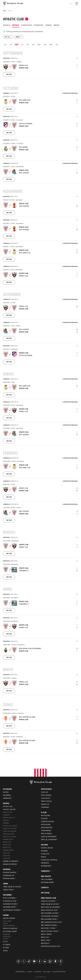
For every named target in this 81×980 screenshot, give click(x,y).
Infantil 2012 (7, 841)
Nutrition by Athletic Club (50, 945)
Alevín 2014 (7, 854)
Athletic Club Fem (9, 808)
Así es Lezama (7, 920)
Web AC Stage (45, 939)
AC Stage (6, 946)
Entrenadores (46, 865)
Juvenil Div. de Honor (10, 827)
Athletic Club (8, 805)
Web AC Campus (46, 933)
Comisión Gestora (47, 820)
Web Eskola (45, 942)
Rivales (44, 855)
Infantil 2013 (7, 846)
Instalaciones (46, 823)
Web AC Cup (45, 936)
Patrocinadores (47, 826)
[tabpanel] (40, 394)
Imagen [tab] (56, 25)
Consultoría (7, 935)
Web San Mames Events (49, 918)
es (72, 4)
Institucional (46, 814)
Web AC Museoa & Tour (49, 909)
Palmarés (44, 849)
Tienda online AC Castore (12, 885)
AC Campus (7, 943)
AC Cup (5, 940)
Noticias (6, 791)
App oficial (45, 891)
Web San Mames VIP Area (50, 912)
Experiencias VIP (8, 874)
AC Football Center (10, 930)
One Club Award (47, 878)
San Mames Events (9, 906)
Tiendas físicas (8, 888)
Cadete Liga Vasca (9, 833)
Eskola (5, 949)
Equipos (5, 922)
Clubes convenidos (9, 924)
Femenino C (6, 822)
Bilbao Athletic (8, 811)
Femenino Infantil (8, 849)
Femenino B (6, 814)
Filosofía (44, 817)
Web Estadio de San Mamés (50, 906)
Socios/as (44, 791)
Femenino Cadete (8, 838)
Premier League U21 (9, 816)
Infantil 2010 (7, 844)
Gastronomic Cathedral (12, 909)
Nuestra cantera (9, 917)
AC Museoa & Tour (9, 900)
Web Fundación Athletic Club (51, 921)
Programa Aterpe (47, 881)
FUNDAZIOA (45, 870)
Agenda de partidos (10, 863)
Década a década (47, 846)
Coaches (6, 937)
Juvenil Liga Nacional (10, 830)
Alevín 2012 (6, 852)
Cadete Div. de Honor (9, 835)
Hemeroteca (7, 797)
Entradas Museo (9, 877)
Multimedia (7, 794)
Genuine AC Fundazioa (11, 860)
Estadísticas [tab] (39, 25)
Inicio (4, 11)
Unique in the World (48, 900)
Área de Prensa (46, 832)
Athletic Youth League (10, 825)
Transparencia (46, 829)
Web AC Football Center (49, 930)
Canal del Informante (49, 835)
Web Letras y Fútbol (48, 927)
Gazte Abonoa (46, 794)
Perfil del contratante (49, 838)
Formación (6, 933)
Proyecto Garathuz (10, 927)
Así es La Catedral (9, 897)
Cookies (30, 970)
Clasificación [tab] (26, 25)
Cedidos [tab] (48, 25)
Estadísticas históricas (49, 858)
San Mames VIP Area (10, 903)
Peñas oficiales (46, 800)
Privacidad (38, 970)
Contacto (45, 886)
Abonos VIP (45, 803)
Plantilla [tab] (7, 25)
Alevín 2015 (6, 857)
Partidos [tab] (16, 25)
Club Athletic (46, 797)
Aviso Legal (47, 970)
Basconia (6, 819)
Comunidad (45, 806)
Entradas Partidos (10, 871)
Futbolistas (45, 852)
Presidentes (45, 861)
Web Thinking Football (49, 924)
